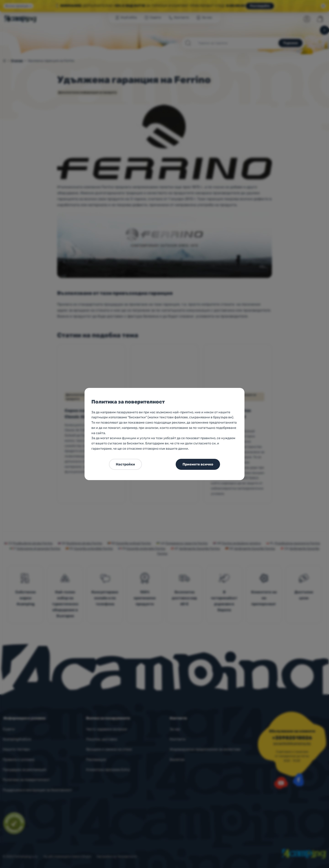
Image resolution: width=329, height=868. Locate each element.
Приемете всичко (198, 464)
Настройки (125, 464)
